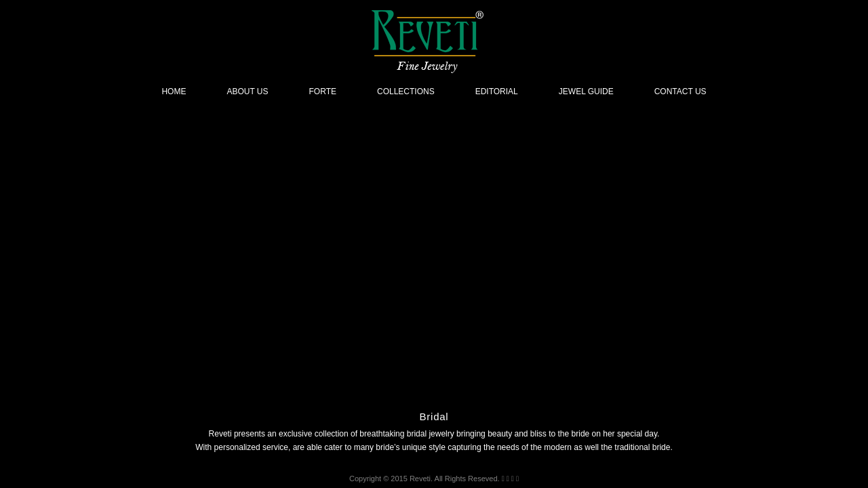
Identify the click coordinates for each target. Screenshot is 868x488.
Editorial (497, 91)
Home (174, 91)
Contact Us (680, 91)
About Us (247, 91)
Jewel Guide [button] (586, 91)
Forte (323, 91)
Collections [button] (406, 91)
